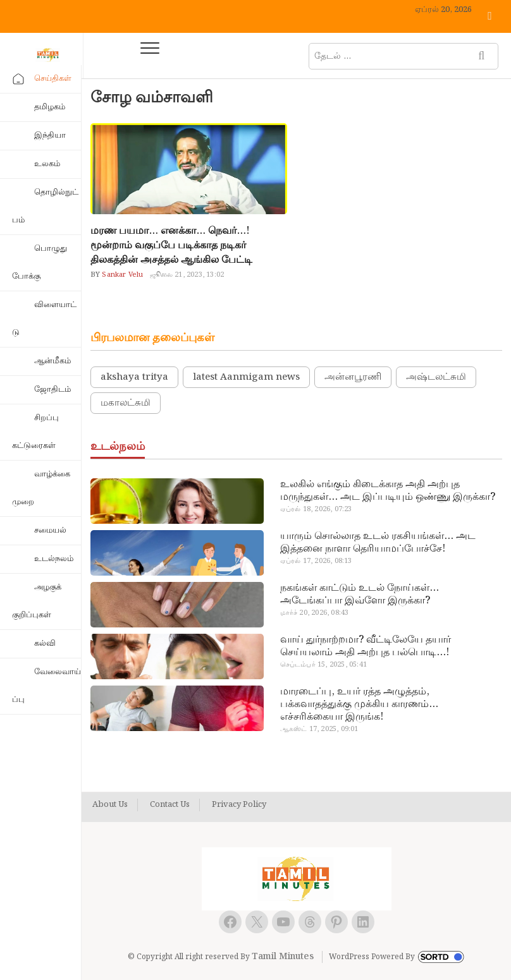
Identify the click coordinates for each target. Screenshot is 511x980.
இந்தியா (50, 136)
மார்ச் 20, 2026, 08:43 (315, 613)
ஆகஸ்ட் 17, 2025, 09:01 (319, 729)
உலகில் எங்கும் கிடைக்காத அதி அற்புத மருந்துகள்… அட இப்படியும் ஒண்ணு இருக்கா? (388, 491)
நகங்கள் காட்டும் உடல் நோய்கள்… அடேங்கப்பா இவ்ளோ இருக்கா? (360, 595)
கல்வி (45, 644)
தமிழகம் (50, 107)
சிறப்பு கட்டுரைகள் (35, 432)
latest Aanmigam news (246, 377)
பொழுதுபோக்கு (40, 263)
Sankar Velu (121, 275)
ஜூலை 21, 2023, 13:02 (187, 275)
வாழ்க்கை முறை (41, 488)
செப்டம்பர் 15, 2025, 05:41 (323, 665)
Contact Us (170, 805)
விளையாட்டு (44, 319)
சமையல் (50, 530)
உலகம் (47, 164)
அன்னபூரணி (353, 377)
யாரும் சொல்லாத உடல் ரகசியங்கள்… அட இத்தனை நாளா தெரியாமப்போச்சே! (378, 543)
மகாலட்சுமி (126, 403)
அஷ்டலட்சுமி (436, 377)
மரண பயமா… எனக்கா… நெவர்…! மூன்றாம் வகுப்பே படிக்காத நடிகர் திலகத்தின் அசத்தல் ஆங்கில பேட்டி (171, 245)
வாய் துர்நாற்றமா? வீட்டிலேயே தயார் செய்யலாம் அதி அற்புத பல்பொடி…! (366, 646)
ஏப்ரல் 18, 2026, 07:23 (316, 509)
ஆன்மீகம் (52, 361)
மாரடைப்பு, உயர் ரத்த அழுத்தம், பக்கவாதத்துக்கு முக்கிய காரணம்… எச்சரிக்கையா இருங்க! (359, 705)
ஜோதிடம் (52, 390)
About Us (110, 805)
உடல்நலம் (54, 559)
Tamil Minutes (283, 957)
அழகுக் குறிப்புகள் (37, 601)
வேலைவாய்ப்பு (46, 686)
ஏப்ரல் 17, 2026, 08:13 (316, 561)
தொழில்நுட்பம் (45, 206)
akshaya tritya (134, 377)
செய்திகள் (53, 79)
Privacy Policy (239, 805)
